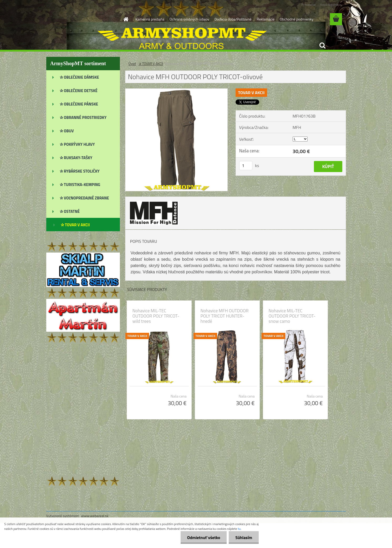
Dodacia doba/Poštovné (233, 19)
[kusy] (246, 166)
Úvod (132, 64)
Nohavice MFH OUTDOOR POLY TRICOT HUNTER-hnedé (225, 316)
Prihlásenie (309, 5)
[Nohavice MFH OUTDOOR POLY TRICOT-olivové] (177, 91)
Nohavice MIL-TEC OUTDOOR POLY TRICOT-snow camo (292, 316)
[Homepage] (125, 19)
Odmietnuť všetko (203, 537)
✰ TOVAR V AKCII (151, 64)
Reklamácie (265, 19)
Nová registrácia (331, 5)
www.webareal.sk (95, 516)
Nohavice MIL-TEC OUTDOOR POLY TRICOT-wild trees (156, 316)
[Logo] (82, 19)
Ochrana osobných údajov (189, 19)
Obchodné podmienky (297, 19)
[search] (322, 46)
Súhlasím (244, 537)
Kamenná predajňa (150, 19)
